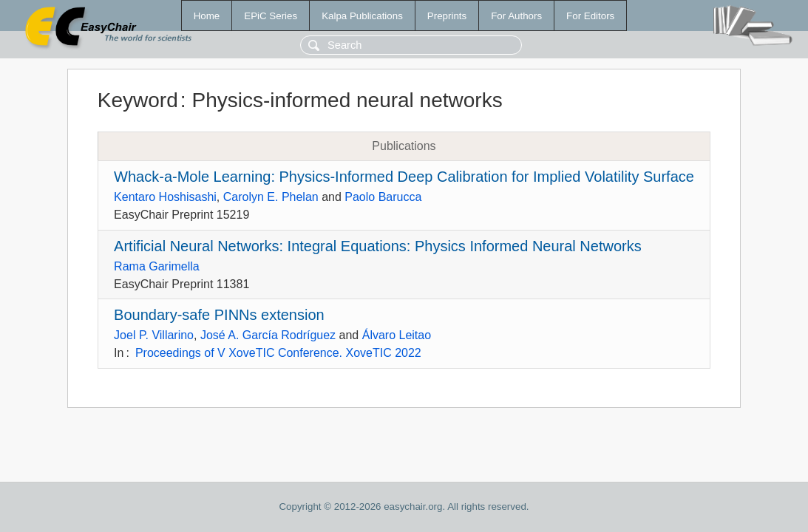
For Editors (590, 16)
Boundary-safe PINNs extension (219, 315)
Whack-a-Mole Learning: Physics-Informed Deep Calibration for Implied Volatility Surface (404, 177)
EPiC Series (271, 16)
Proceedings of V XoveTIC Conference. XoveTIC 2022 (278, 353)
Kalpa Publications (362, 16)
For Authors (516, 16)
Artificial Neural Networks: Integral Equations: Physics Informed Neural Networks (378, 246)
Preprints (447, 16)
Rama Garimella (157, 266)
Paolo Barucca (383, 197)
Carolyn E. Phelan (271, 197)
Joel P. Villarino (154, 335)
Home (207, 16)
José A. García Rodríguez (268, 335)
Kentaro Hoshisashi (165, 197)
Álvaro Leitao (397, 335)
